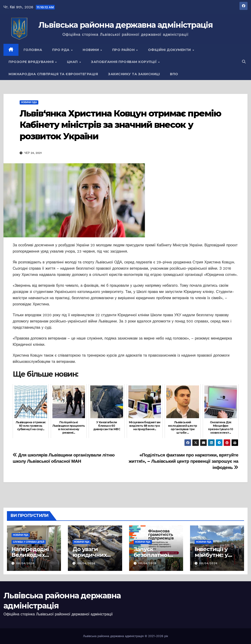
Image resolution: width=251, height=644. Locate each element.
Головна (33, 50)
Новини (91, 50)
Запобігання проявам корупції (124, 62)
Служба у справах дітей (29, 542)
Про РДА (61, 50)
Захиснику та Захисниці (134, 74)
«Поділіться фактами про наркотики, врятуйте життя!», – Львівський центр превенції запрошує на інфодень (184, 461)
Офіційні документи (170, 50)
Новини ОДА (29, 102)
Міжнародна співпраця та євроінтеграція (53, 74)
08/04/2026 (25, 563)
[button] (244, 62)
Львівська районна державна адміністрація (125, 25)
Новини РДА (21, 535)
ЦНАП (73, 62)
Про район (124, 50)
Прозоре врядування (32, 62)
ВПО (174, 74)
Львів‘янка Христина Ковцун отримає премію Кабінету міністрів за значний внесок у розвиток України (120, 125)
